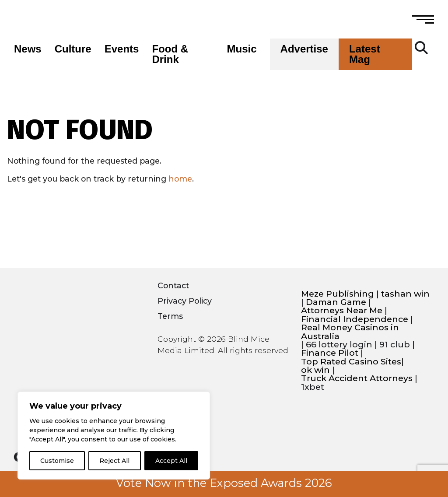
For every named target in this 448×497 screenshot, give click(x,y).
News (28, 49)
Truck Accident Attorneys (357, 378)
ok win (315, 370)
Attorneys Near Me (342, 310)
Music (242, 49)
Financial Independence (355, 319)
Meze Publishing (338, 294)
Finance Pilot (330, 353)
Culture (73, 49)
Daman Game (336, 302)
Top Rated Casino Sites (351, 362)
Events (122, 49)
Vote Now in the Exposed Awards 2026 (224, 483)
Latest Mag (365, 54)
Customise (57, 461)
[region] (114, 436)
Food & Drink (170, 54)
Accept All (171, 461)
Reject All (114, 461)
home (180, 179)
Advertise (304, 49)
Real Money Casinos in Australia (350, 332)
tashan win (405, 294)
